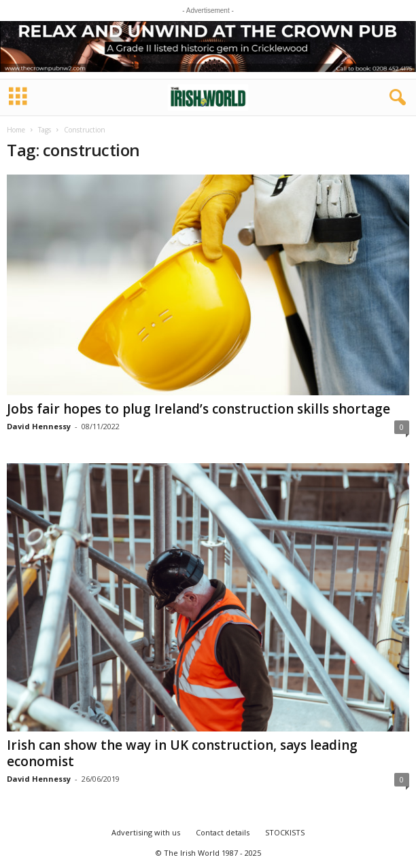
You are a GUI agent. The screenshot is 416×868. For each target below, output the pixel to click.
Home (16, 130)
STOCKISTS (285, 832)
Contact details (223, 832)
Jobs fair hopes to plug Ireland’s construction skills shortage (198, 409)
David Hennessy (39, 426)
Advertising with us (146, 832)
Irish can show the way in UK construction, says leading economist (182, 753)
